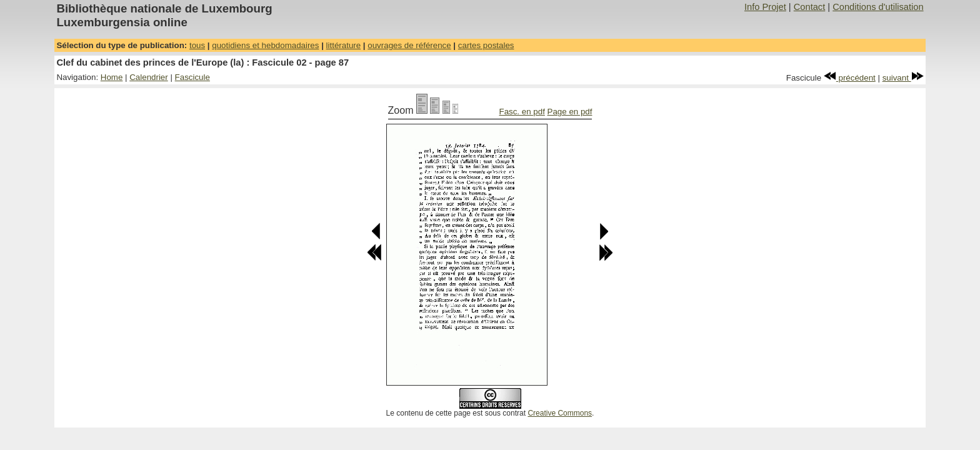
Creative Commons (560, 413)
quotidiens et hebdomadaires (265, 45)
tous (197, 45)
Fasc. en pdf (522, 112)
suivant (903, 78)
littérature (344, 45)
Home (112, 77)
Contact (810, 7)
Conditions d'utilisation (878, 7)
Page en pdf (570, 112)
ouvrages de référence (409, 45)
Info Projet (765, 7)
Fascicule (192, 77)
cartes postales (486, 45)
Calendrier (149, 77)
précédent (850, 78)
